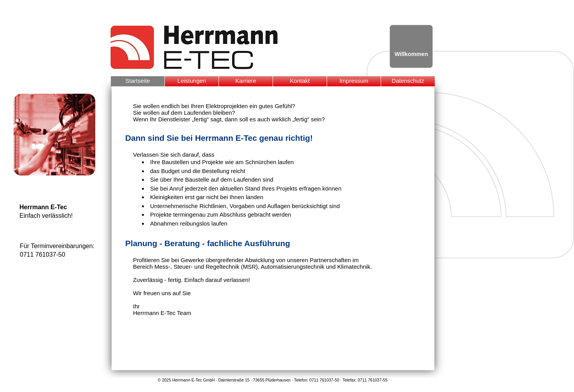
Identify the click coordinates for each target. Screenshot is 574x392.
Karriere (246, 81)
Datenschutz (408, 81)
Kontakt (300, 81)
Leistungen (192, 81)
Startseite (137, 81)
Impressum (354, 81)
